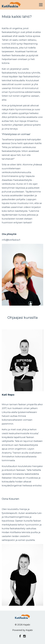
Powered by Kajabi (23, 630)
